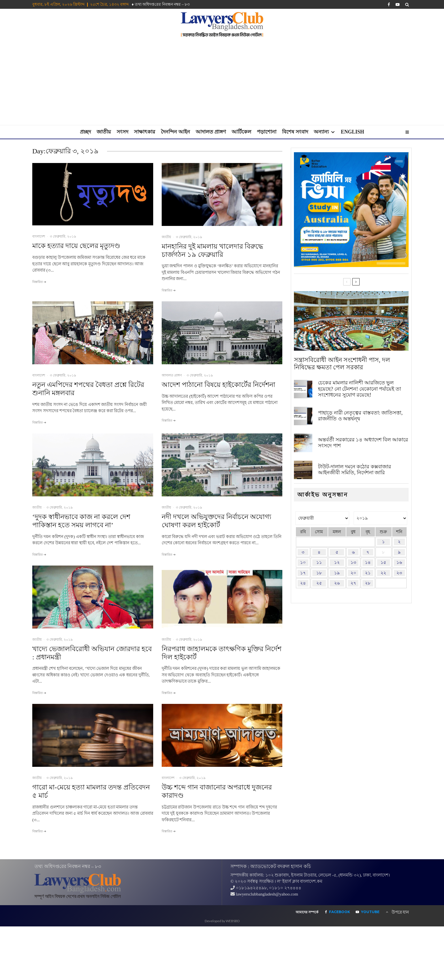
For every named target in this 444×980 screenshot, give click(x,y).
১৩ (353, 562)
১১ (319, 562)
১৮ (319, 573)
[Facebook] (389, 5)
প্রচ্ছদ (85, 132)
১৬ (399, 562)
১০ (303, 562)
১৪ (368, 562)
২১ (368, 573)
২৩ (399, 573)
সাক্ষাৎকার (145, 132)
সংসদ (122, 132)
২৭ (353, 583)
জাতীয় (104, 132)
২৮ (368, 583)
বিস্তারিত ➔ (39, 282)
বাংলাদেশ (39, 236)
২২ (383, 573)
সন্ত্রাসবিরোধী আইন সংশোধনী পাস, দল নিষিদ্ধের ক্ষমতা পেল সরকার (342, 364)
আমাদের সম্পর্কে (307, 912)
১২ (337, 562)
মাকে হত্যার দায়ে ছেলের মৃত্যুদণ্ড (76, 246)
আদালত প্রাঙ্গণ (211, 132)
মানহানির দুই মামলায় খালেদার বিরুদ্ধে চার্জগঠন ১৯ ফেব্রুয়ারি (213, 250)
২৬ (337, 583)
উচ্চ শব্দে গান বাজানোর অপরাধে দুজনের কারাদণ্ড (217, 791)
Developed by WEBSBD (222, 921)
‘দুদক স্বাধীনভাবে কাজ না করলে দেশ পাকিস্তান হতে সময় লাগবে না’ (81, 521)
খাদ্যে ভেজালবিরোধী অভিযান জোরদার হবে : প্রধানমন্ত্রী (92, 653)
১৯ (337, 573)
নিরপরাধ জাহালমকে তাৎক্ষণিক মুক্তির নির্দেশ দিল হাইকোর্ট (222, 653)
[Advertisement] (222, 82)
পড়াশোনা (267, 132)
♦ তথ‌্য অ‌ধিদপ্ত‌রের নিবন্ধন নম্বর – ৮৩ (161, 4)
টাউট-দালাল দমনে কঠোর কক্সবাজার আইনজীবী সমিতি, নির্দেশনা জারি (355, 470)
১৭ (303, 573)
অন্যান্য (321, 132)
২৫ (319, 583)
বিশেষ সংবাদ (295, 132)
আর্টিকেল (241, 132)
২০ (353, 573)
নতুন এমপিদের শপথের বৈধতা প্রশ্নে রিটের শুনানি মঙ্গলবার (88, 389)
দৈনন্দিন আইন (175, 132)
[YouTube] (398, 5)
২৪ (303, 583)
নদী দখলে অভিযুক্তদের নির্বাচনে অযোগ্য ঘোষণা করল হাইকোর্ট (216, 521)
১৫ (383, 562)
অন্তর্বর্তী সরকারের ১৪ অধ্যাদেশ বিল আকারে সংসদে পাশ (363, 443)
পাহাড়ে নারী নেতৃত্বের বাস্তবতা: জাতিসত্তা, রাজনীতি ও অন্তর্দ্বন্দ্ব (360, 416)
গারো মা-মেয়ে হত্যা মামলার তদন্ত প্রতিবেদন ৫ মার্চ (91, 791)
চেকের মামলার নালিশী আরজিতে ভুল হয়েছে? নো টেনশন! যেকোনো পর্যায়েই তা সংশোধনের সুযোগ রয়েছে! (359, 389)
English (353, 132)
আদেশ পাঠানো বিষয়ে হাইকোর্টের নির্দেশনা (218, 385)
